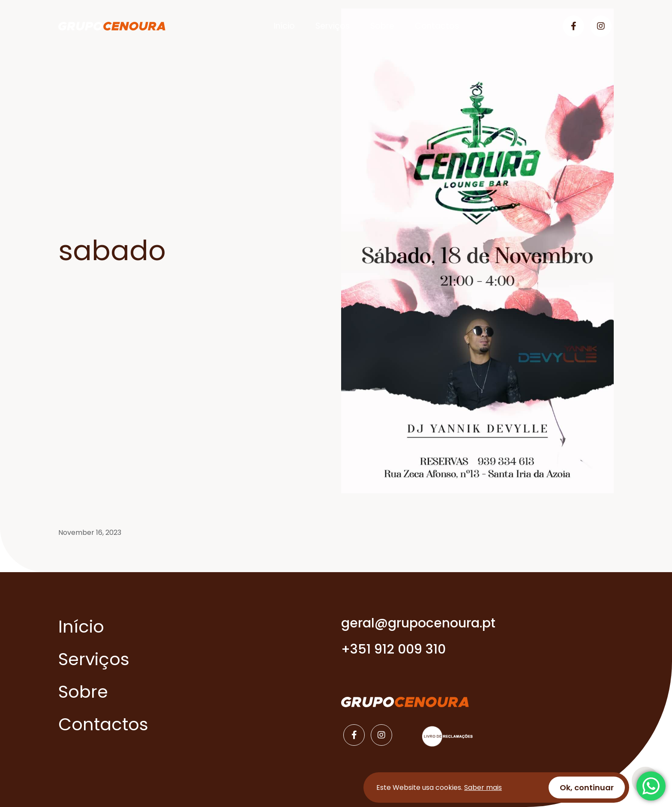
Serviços (333, 26)
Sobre (382, 26)
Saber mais (483, 787)
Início (284, 26)
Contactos (437, 26)
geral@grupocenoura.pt (418, 623)
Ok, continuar (587, 787)
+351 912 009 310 (393, 649)
